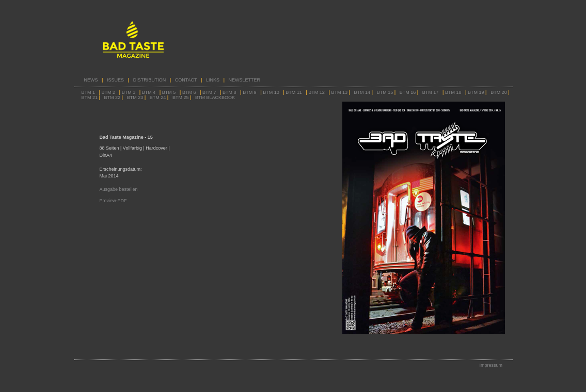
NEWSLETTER (245, 80)
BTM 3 (129, 92)
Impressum (491, 365)
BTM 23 (135, 97)
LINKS (213, 80)
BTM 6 (189, 92)
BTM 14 (362, 92)
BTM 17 (431, 92)
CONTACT (187, 80)
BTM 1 (89, 92)
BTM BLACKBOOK (215, 97)
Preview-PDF (113, 201)
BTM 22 (113, 97)
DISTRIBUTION (150, 80)
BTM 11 (294, 92)
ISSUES (115, 80)
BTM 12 (316, 92)
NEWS (91, 80)
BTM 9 (250, 92)
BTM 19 (476, 92)
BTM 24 (159, 97)
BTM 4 (149, 92)
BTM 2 (109, 92)
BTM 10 (271, 92)
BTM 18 (453, 92)
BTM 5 (169, 92)
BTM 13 (339, 92)
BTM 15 (385, 92)
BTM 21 (90, 97)
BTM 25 (181, 97)
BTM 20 (499, 92)
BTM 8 (229, 92)
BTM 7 (209, 92)
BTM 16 (408, 92)
